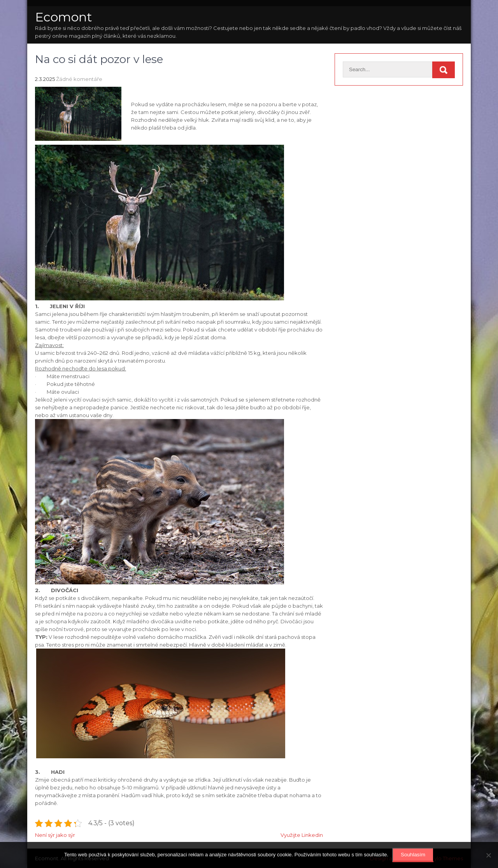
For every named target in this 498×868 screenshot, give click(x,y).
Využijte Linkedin (302, 835)
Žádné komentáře (79, 79)
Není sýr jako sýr (55, 835)
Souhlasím (413, 855)
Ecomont (64, 17)
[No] (488, 855)
